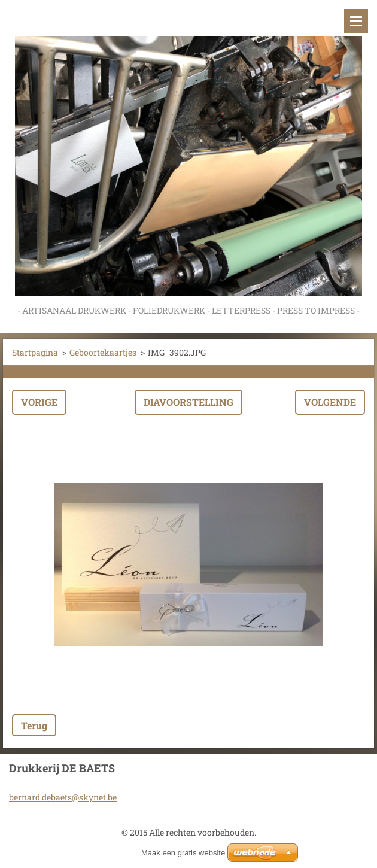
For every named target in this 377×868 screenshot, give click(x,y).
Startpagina (35, 352)
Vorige (39, 402)
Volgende (330, 402)
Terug (34, 725)
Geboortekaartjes (103, 352)
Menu (356, 21)
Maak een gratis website (183, 853)
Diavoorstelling (188, 402)
